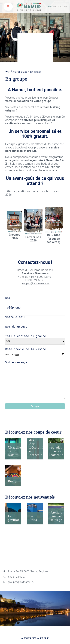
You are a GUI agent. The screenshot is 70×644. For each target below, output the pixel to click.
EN (65, 7)
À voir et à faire (19, 72)
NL (55, 7)
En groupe (36, 72)
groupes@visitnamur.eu (35, 283)
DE (60, 7)
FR (50, 7)
